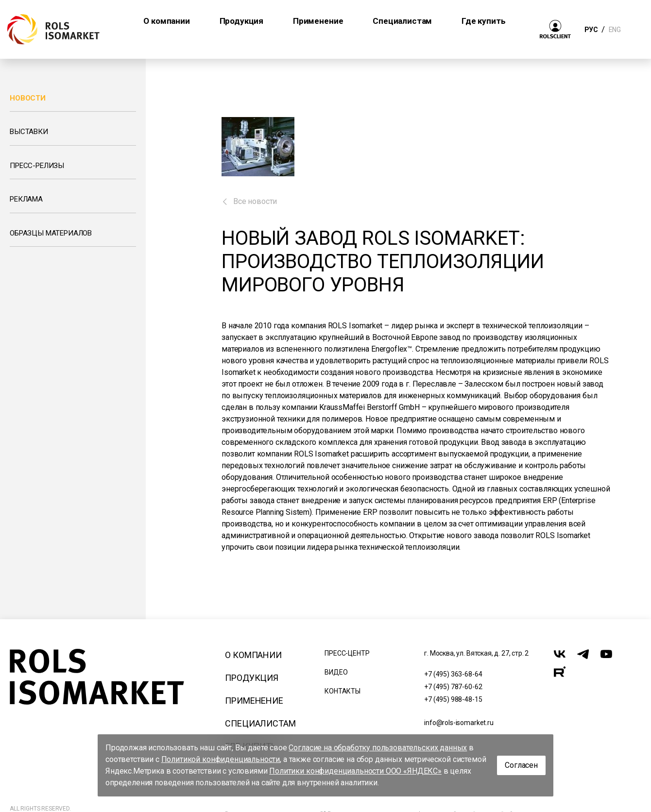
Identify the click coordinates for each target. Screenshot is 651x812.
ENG (615, 30)
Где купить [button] (483, 21)
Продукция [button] (242, 21)
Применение (254, 701)
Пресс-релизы (37, 166)
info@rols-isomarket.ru (459, 723)
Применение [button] (318, 21)
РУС (591, 30)
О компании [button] (166, 21)
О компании (253, 655)
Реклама (26, 199)
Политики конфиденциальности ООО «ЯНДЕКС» (355, 771)
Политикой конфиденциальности (221, 759)
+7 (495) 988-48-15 (453, 699)
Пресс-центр (347, 653)
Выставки (29, 132)
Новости (28, 98)
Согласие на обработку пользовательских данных (378, 748)
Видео (336, 672)
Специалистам (260, 723)
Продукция (252, 678)
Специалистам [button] (402, 21)
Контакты (343, 691)
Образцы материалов (51, 233)
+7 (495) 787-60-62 (453, 687)
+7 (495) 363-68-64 (453, 674)
